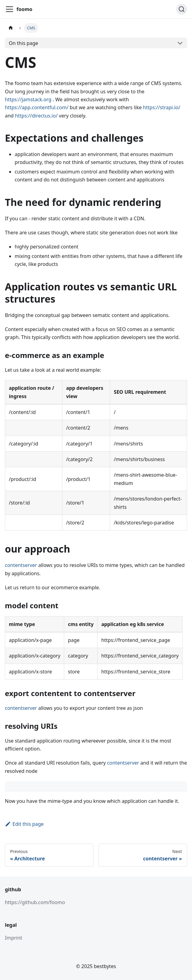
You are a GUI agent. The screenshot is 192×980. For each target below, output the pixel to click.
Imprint (14, 938)
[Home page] (11, 28)
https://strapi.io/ (162, 107)
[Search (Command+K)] (182, 9)
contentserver (21, 565)
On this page (24, 43)
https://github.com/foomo (35, 902)
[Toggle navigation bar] (9, 9)
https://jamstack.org (28, 99)
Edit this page (24, 824)
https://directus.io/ (36, 116)
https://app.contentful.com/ (37, 107)
